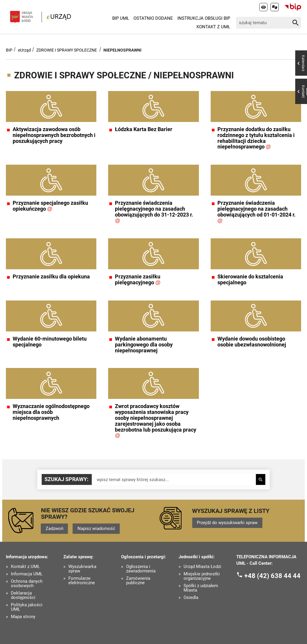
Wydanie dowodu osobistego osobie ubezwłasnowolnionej (252, 342)
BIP (9, 50)
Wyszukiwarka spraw (82, 569)
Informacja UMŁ (27, 574)
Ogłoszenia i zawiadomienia (141, 569)
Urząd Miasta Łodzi (202, 567)
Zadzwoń (55, 529)
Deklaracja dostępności (23, 595)
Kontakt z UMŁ (213, 27)
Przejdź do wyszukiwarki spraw (227, 523)
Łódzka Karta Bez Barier (144, 129)
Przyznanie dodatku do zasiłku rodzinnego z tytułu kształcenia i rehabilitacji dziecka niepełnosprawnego (256, 138)
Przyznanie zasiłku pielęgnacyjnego (138, 280)
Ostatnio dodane (153, 18)
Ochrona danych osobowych (27, 584)
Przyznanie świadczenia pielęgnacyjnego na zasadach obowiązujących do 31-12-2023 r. (154, 212)
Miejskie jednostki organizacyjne (202, 576)
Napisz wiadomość (96, 529)
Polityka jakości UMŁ (27, 607)
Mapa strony (23, 617)
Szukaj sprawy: (66, 479)
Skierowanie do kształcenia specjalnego (250, 280)
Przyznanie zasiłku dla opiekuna (51, 277)
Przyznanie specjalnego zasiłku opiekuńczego (50, 206)
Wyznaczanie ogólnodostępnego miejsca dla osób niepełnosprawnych (51, 412)
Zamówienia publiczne (138, 581)
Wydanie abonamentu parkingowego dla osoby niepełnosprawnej (144, 345)
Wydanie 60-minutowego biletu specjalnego (50, 342)
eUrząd (24, 50)
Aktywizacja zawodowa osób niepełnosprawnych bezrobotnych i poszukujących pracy (54, 135)
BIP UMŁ (121, 18)
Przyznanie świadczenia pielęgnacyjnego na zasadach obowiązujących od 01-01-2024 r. (256, 212)
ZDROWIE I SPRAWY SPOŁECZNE (67, 50)
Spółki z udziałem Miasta (201, 588)
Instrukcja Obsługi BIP (204, 18)
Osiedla (191, 598)
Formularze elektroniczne (82, 581)
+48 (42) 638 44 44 (272, 576)
